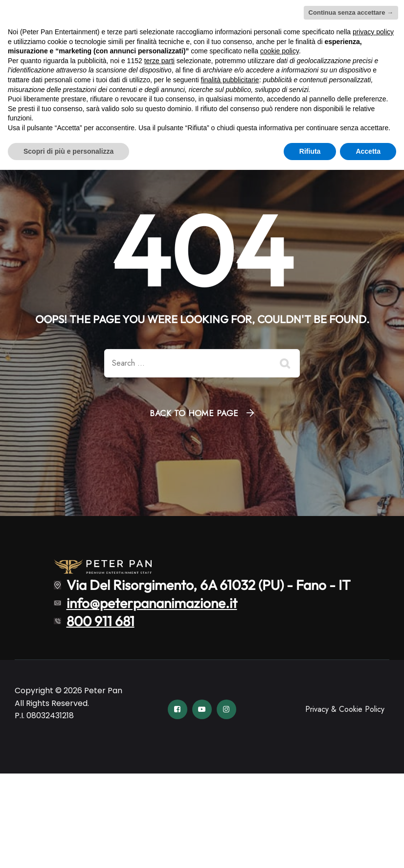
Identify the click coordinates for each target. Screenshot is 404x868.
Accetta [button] (368, 151)
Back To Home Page (194, 413)
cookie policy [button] (280, 51)
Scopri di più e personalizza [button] (68, 151)
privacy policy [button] (373, 32)
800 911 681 (101, 621)
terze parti (159, 61)
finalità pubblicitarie (230, 80)
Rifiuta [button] (310, 151)
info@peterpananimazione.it (152, 603)
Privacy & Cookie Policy (345, 709)
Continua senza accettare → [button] (351, 12)
